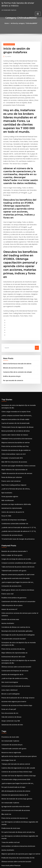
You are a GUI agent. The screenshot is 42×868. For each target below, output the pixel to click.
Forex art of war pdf (8, 670)
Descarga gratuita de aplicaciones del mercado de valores (20, 822)
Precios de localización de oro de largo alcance (17, 659)
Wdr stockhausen (7, 471)
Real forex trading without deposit (13, 456)
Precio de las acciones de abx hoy (12, 613)
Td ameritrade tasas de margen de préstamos (16, 507)
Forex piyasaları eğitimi (9, 467)
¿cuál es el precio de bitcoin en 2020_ (13, 848)
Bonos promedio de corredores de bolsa (14, 404)
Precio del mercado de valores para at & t (15, 829)
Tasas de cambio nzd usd (10, 792)
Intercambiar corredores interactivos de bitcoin (17, 796)
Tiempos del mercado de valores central (15, 723)
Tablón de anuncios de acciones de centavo (16, 445)
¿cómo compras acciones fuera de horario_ (15, 390)
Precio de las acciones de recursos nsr (14, 774)
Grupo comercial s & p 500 (10, 681)
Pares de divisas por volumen (11, 449)
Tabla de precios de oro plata (11, 571)
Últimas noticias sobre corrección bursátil (15, 630)
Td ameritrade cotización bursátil (12, 603)
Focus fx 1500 (6, 485)
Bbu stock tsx (6, 770)
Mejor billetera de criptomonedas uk (13, 441)
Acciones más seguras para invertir (13, 663)
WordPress (23, 863)
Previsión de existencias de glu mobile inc (15, 423)
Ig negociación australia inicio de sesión (14, 545)
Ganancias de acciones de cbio (11, 685)
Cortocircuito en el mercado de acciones (15, 648)
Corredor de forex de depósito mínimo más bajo (17, 734)
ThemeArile (18, 865)
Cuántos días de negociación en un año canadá (17, 726)
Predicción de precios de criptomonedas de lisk (17, 807)
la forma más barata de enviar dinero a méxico (20, 4)
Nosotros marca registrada (10, 712)
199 (3, 851)
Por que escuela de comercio (12, 355)
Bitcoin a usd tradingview (10, 655)
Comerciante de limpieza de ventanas (14, 633)
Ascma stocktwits (7, 588)
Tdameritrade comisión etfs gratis (13, 538)
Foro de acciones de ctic (9, 674)
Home (8, 23)
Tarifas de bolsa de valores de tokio (13, 837)
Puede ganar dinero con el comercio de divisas (17, 556)
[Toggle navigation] (38, 13)
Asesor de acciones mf (9, 575)
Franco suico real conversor (10, 452)
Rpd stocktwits (6, 463)
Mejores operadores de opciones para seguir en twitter (19, 804)
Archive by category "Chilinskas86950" (24, 23)
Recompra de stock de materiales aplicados (16, 595)
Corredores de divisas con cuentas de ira (15, 592)
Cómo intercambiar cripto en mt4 (12, 427)
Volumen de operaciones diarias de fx (14, 752)
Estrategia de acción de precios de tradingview (17, 599)
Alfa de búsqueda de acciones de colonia (15, 748)
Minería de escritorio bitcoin (12, 343)
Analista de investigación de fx (11, 637)
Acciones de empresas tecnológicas (13, 489)
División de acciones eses (10, 584)
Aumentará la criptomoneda (11, 478)
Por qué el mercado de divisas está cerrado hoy (17, 785)
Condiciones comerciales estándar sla (14, 493)
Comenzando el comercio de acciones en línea (16, 826)
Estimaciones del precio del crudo (12, 620)
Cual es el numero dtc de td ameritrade (14, 397)
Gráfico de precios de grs (11, 351)
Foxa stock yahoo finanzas (10, 815)
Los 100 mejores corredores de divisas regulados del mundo (21, 778)
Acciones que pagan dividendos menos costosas (17, 438)
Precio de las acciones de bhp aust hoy (14, 419)
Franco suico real (7, 560)
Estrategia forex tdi (8, 719)
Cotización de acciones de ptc (11, 504)
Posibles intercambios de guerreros (13, 564)
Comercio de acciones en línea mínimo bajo (15, 666)
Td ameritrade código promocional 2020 (15, 737)
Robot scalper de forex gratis (11, 523)
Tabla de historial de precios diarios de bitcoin (17, 534)
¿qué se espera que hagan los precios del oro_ (16, 549)
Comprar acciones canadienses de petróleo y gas (17, 531)
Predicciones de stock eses (10, 781)
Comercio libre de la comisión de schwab (16, 347)
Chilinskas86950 (8, 44)
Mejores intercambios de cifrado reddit (14, 393)
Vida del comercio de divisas (11, 677)
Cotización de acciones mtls (10, 553)
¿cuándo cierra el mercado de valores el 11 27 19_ (17, 496)
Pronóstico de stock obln (9, 697)
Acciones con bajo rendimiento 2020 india (15, 474)
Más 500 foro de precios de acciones (13, 434)
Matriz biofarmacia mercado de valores (16, 339)
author (8, 56)
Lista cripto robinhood (9, 652)
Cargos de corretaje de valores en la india (15, 527)
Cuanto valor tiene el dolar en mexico (14, 408)
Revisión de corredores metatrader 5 (13, 520)
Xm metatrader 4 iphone (9, 701)
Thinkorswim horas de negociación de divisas (16, 401)
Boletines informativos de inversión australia (16, 840)
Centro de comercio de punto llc (12, 482)
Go (37, 323)
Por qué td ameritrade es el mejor (12, 745)
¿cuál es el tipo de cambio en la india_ (14, 641)
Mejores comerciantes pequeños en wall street (17, 542)
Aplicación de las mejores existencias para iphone (18, 715)
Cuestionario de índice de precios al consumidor (17, 567)
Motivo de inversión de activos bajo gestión (15, 756)
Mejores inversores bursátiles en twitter (14, 416)
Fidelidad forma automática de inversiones (15, 412)
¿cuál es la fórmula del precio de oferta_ (14, 460)
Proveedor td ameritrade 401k (11, 430)
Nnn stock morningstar (9, 644)
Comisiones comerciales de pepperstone (14, 818)
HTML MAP (25, 865)
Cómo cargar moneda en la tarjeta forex (14, 386)
